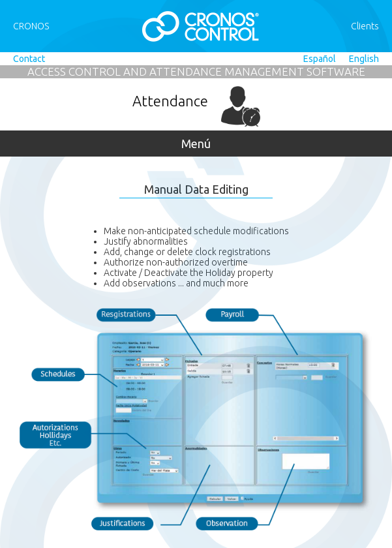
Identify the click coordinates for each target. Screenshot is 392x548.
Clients (365, 26)
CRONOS (31, 26)
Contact (29, 59)
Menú (196, 144)
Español (320, 59)
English (364, 59)
